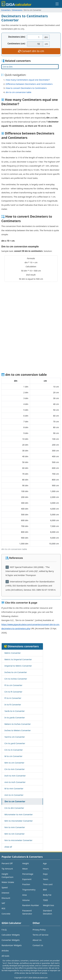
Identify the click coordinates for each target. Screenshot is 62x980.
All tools (5, 956)
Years (46, 879)
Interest (5, 893)
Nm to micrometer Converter (18, 840)
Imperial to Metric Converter (18, 666)
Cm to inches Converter (16, 679)
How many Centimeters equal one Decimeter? (28, 80)
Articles (5, 951)
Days (45, 874)
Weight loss (48, 905)
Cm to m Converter (14, 750)
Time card (48, 884)
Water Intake (8, 882)
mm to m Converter (14, 795)
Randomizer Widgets (12, 945)
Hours (46, 869)
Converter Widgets (11, 940)
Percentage (28, 874)
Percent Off (7, 863)
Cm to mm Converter (15, 769)
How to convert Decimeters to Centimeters (26, 88)
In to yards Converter (15, 717)
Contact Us (38, 945)
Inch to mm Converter (15, 776)
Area (25, 895)
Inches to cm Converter (16, 672)
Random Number (31, 905)
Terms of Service (41, 935)
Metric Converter (13, 653)
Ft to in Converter (13, 698)
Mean (25, 869)
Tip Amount (7, 869)
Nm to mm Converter (15, 827)
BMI (45, 890)
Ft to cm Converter (13, 685)
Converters (6, 10)
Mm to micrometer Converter (19, 821)
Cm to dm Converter (14, 808)
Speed (5, 887)
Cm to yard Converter (15, 743)
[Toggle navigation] (57, 4)
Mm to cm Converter (14, 763)
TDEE (45, 900)
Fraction (26, 884)
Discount (6, 898)
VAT (3, 903)
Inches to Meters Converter (18, 730)
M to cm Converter (13, 756)
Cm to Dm (8, 67)
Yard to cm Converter (15, 737)
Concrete (6, 914)
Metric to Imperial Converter (18, 659)
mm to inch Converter (15, 782)
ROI (3, 908)
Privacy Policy (39, 930)
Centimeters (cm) (16, 44)
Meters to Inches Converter (18, 724)
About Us (37, 940)
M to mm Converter (14, 788)
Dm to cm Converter (15, 801)
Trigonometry (29, 890)
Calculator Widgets (11, 935)
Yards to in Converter (15, 711)
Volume (26, 900)
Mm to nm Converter (15, 834)
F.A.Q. (4, 930)
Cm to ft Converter (13, 692)
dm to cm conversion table (19, 92)
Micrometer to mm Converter (19, 814)
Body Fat (47, 895)
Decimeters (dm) (17, 37)
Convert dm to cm (31, 51)
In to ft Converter (13, 705)
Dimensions (17, 10)
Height (26, 863)
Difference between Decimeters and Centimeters (29, 84)
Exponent (27, 879)
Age (45, 863)
